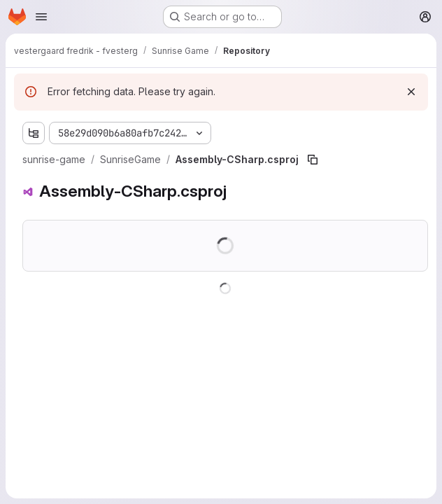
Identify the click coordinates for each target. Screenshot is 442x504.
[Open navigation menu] (41, 17)
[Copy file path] (313, 160)
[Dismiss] (411, 92)
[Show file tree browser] (34, 133)
